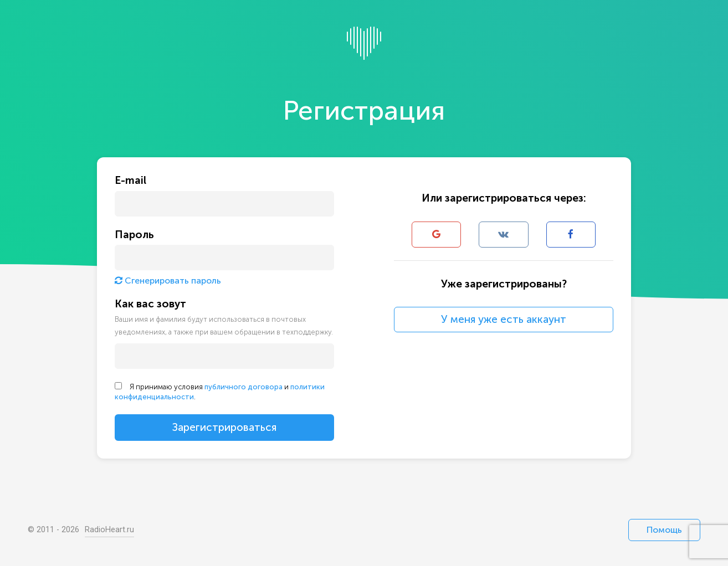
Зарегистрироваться (224, 427)
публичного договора (243, 387)
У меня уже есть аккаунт (504, 319)
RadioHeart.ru (109, 530)
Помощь (664, 530)
